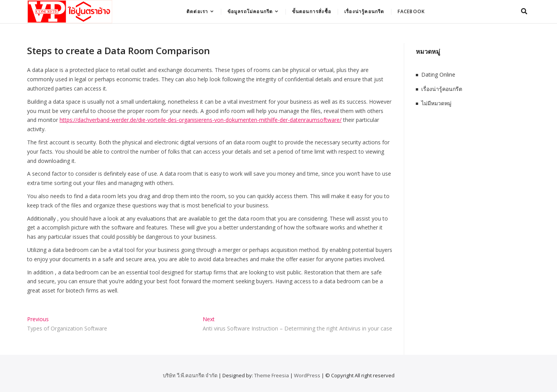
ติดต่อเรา (197, 11)
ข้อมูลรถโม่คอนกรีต (250, 11)
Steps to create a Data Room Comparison (119, 50)
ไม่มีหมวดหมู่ (436, 103)
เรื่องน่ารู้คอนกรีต (364, 11)
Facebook (411, 11)
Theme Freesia (272, 375)
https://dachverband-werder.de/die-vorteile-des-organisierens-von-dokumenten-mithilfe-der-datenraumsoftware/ (201, 120)
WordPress (307, 375)
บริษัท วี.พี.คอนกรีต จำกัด (190, 375)
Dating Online (438, 74)
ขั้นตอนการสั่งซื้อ (312, 11)
